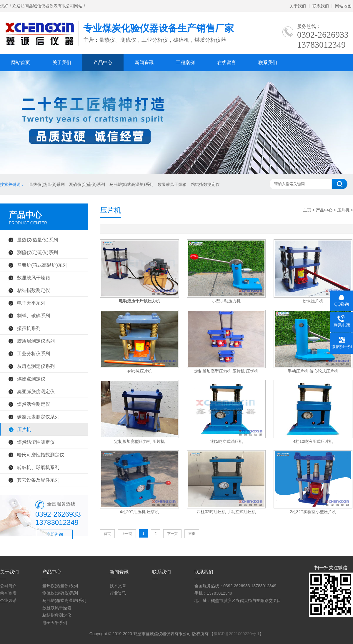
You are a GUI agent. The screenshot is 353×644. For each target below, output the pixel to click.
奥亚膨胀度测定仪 (36, 391)
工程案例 (185, 62)
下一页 (172, 534)
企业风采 (8, 600)
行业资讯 (118, 593)
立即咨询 (55, 534)
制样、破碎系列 (34, 316)
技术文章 (118, 586)
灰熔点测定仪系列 (36, 366)
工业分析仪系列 (34, 353)
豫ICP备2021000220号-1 (237, 634)
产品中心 (103, 62)
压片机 (24, 429)
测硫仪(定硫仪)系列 (87, 184)
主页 (307, 210)
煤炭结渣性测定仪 (36, 442)
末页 (192, 534)
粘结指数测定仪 (205, 184)
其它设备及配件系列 (38, 480)
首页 (107, 534)
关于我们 (298, 6)
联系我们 (321, 6)
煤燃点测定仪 (31, 379)
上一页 (127, 534)
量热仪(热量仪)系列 (47, 184)
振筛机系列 (29, 328)
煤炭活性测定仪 (34, 404)
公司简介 (8, 586)
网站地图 (343, 6)
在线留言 (227, 62)
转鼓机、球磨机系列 (38, 467)
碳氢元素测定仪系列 (38, 417)
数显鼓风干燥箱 (172, 184)
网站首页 (21, 62)
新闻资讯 (144, 62)
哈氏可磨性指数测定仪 (41, 455)
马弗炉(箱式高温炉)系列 (131, 184)
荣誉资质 (8, 593)
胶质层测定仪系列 (36, 341)
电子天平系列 (31, 303)
